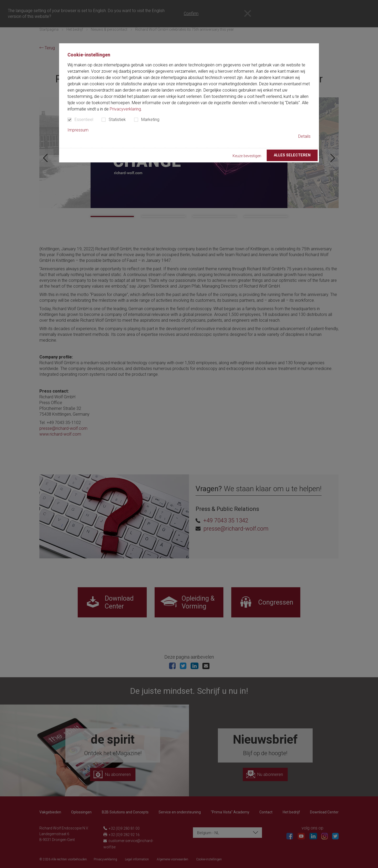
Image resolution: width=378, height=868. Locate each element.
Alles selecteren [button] (292, 155)
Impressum (78, 130)
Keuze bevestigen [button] (247, 156)
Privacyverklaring (125, 109)
